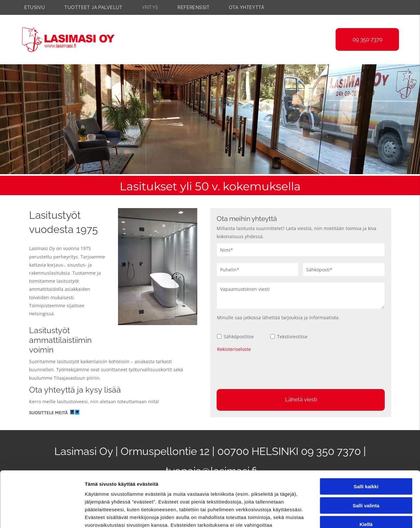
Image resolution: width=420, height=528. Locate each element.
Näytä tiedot (346, 516)
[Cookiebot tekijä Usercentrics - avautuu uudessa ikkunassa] (42, 516)
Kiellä (366, 466)
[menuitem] (41, 7)
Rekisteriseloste (234, 349)
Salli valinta (366, 447)
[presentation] (266, 370)
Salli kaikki (366, 429)
